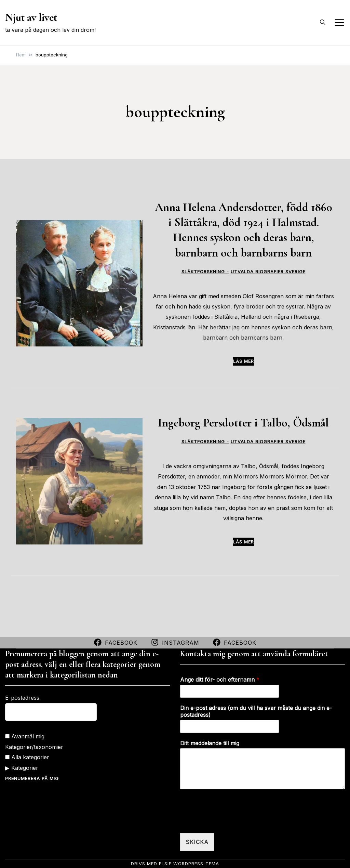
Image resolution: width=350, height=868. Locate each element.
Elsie (165, 864)
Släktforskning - (205, 272)
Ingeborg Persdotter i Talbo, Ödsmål (243, 423)
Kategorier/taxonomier (34, 747)
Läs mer (244, 361)
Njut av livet (31, 17)
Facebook (116, 643)
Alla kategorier (27, 757)
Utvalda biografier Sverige (268, 272)
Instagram (175, 643)
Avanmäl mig (25, 736)
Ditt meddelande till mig (210, 743)
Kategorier (25, 768)
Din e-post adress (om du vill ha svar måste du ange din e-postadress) (256, 712)
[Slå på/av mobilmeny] (339, 23)
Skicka (197, 842)
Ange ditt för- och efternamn (220, 680)
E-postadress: (23, 698)
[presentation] (232, 822)
